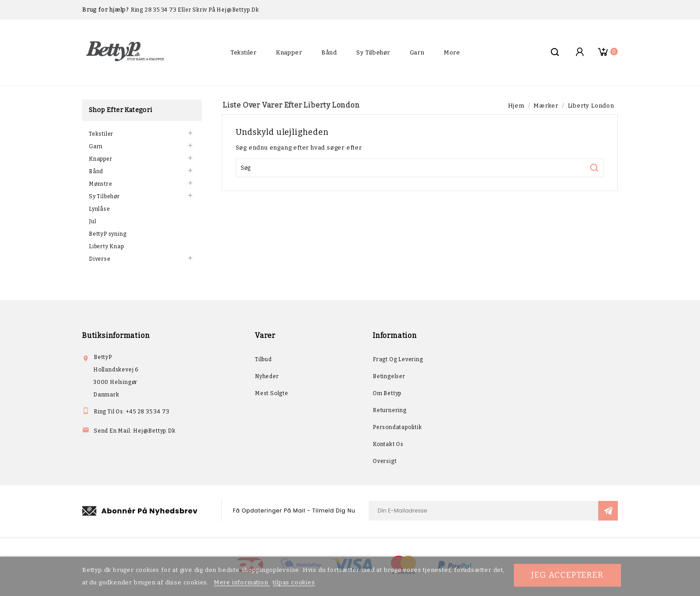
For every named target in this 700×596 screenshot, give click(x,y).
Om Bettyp (387, 393)
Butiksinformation (116, 336)
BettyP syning (108, 234)
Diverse (100, 259)
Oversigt (385, 461)
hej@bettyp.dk (154, 431)
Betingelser (389, 376)
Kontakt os (388, 444)
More (452, 52)
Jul (92, 221)
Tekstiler (243, 52)
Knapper (289, 52)
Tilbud (263, 359)
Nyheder (267, 376)
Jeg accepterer (567, 575)
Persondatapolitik (398, 427)
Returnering (390, 410)
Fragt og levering (398, 359)
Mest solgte (272, 393)
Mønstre (101, 184)
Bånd (329, 52)
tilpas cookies (294, 582)
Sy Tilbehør (373, 52)
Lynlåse (100, 209)
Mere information (242, 582)
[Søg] (420, 168)
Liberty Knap (106, 246)
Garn (417, 52)
